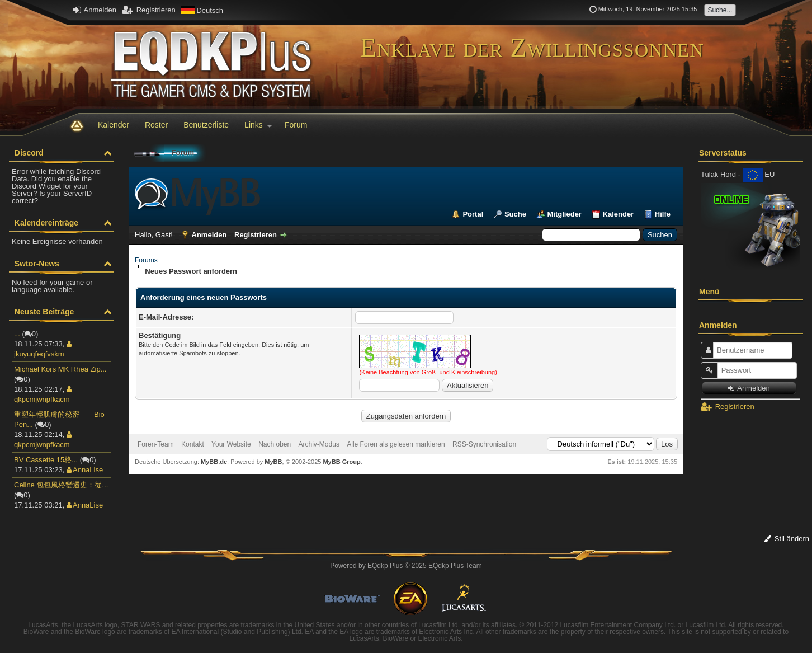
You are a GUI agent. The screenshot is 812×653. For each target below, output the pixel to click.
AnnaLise (85, 470)
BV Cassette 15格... (46, 460)
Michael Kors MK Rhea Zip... (60, 369)
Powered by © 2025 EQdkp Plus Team (406, 566)
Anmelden (95, 10)
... (17, 334)
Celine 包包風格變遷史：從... (61, 485)
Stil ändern (787, 539)
